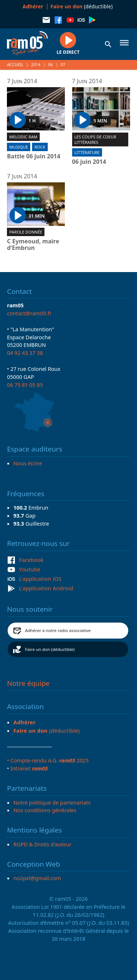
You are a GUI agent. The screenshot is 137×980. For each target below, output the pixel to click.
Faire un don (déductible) (50, 649)
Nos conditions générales (45, 810)
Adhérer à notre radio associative (58, 630)
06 (50, 64)
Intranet (29, 768)
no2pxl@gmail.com (37, 878)
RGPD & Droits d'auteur (42, 844)
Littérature (87, 152)
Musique (19, 147)
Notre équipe (28, 683)
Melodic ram (24, 137)
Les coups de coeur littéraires (95, 139)
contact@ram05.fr (29, 313)
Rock (40, 147)
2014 (36, 64)
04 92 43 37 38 (25, 353)
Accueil (15, 64)
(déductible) (82, 6)
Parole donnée (26, 232)
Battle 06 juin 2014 (34, 157)
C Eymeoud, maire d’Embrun (33, 245)
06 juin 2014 (89, 162)
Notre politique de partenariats (52, 802)
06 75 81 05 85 (25, 385)
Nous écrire (28, 463)
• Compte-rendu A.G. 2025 (48, 760)
